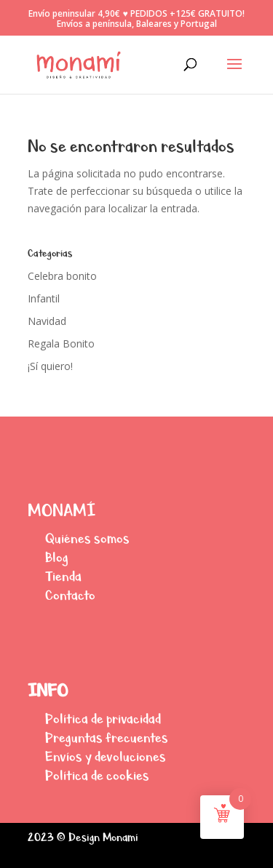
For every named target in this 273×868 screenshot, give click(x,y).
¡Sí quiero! (50, 366)
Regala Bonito (61, 343)
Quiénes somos (87, 538)
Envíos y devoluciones (106, 756)
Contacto (70, 595)
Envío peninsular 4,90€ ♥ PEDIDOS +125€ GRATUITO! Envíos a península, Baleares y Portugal (136, 19)
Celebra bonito (62, 276)
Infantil (44, 298)
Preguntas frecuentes (107, 738)
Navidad (47, 321)
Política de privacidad (103, 719)
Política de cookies (97, 775)
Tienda (63, 576)
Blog (57, 557)
